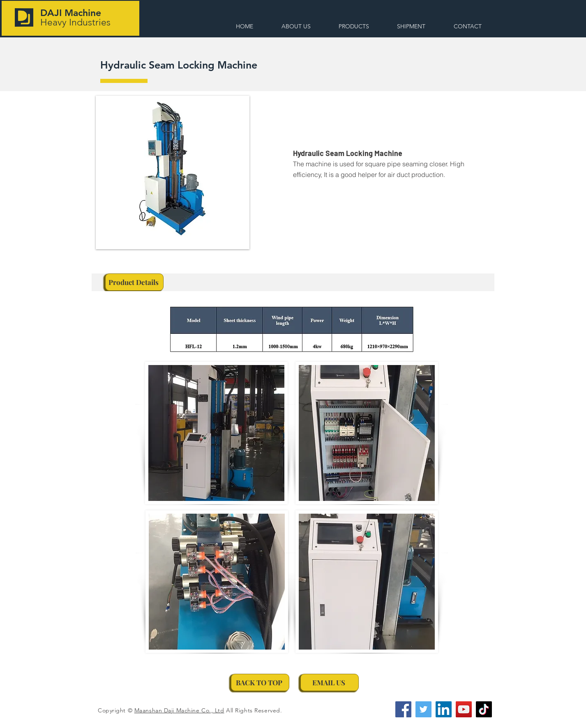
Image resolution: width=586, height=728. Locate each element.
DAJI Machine (71, 13)
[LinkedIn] (444, 709)
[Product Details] (134, 282)
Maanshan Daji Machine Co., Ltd (179, 710)
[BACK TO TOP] (260, 682)
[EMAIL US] (330, 682)
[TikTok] (484, 709)
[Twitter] (423, 709)
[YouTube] (464, 709)
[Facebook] (403, 709)
